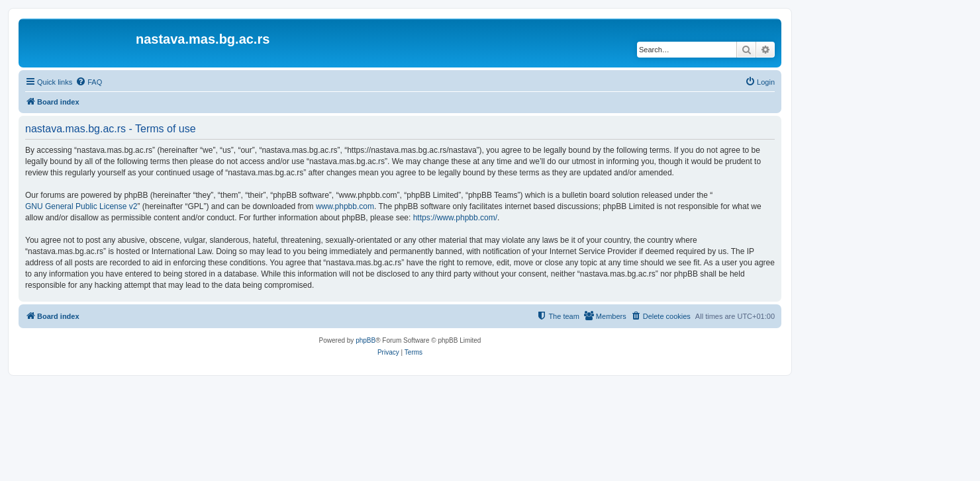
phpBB (366, 340)
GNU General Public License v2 (81, 206)
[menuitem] (89, 82)
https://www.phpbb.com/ (455, 218)
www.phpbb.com (345, 206)
